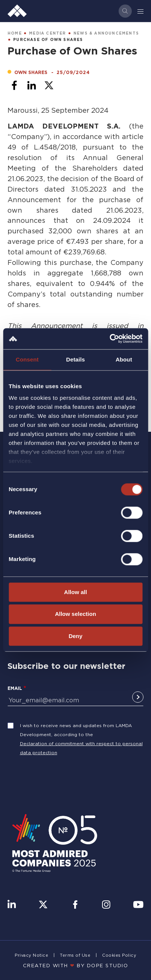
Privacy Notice (31, 955)
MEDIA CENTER (47, 33)
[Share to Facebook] (14, 85)
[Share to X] (49, 85)
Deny (75, 636)
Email (15, 688)
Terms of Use (75, 955)
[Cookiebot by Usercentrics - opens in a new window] (109, 339)
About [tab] (124, 359)
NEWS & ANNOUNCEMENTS (106, 33)
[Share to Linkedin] (32, 85)
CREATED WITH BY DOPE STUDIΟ (76, 965)
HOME (15, 33)
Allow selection (75, 614)
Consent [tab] (27, 359)
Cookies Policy (119, 955)
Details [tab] (76, 359)
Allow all (75, 592)
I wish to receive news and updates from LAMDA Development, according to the (76, 730)
